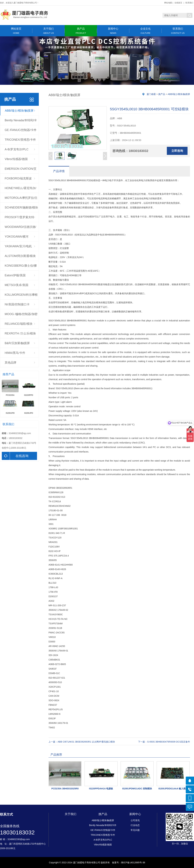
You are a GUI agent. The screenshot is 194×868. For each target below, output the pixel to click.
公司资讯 (135, 820)
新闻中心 (113, 31)
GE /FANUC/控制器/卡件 (21, 130)
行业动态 (135, 825)
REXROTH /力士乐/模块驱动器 (20, 335)
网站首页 (16, 31)
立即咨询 (177, 151)
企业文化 (145, 31)
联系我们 (189, 3)
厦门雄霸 (151, 94)
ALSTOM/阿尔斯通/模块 (20, 256)
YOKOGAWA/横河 (17, 237)
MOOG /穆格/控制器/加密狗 (21, 316)
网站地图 (168, 3)
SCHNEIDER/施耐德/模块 (21, 208)
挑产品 (81, 31)
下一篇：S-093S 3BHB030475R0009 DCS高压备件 (164, 742)
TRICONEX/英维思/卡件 (20, 140)
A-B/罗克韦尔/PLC (17, 149)
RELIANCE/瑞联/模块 (19, 324)
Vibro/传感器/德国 (16, 159)
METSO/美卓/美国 (16, 285)
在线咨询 (15, 456)
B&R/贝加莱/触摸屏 (17, 343)
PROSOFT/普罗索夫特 (19, 217)
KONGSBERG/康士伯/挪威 (21, 267)
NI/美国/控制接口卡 (17, 304)
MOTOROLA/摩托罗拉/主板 (21, 199)
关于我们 (48, 31)
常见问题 (135, 830)
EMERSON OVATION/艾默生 (21, 170)
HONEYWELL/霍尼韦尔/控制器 (20, 190)
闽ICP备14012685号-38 (133, 863)
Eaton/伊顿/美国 (15, 275)
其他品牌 (11, 363)
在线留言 (178, 3)
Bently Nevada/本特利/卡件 (21, 122)
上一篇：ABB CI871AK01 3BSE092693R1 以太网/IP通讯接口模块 (82, 742)
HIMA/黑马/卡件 (15, 353)
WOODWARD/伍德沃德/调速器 (20, 229)
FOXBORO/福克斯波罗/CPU (18, 180)
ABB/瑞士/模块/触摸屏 (19, 111)
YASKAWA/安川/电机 (18, 246)
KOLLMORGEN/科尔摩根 (21, 295)
